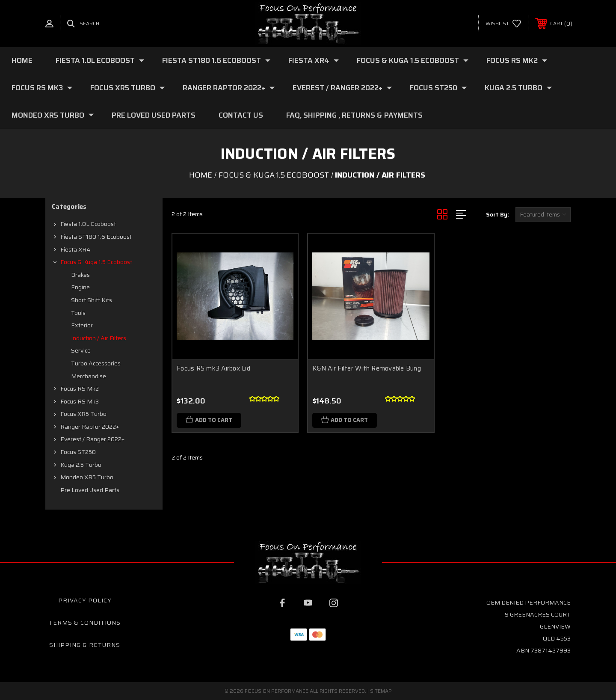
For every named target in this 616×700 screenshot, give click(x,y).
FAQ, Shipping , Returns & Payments (354, 115)
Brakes (80, 275)
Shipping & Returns (85, 645)
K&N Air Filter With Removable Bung (367, 368)
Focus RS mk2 (517, 60)
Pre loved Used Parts (154, 115)
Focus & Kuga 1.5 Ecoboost (413, 60)
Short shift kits (92, 300)
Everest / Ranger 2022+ (342, 88)
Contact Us (241, 115)
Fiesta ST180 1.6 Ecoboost (216, 60)
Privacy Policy (85, 600)
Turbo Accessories (96, 363)
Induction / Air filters (99, 338)
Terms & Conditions (85, 623)
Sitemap (381, 691)
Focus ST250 (438, 88)
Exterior (82, 325)
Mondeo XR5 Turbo (53, 115)
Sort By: (498, 215)
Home (22, 60)
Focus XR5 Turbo (127, 88)
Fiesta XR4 (314, 60)
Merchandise (89, 376)
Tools (78, 313)
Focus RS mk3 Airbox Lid (213, 368)
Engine (80, 287)
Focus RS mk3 (42, 88)
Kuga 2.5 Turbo (518, 88)
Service (81, 350)
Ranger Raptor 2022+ (229, 88)
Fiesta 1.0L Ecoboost (100, 60)
